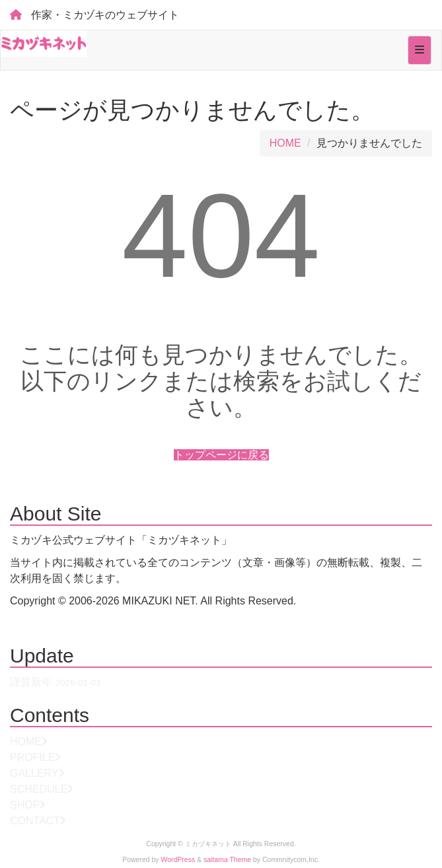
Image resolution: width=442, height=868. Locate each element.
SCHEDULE (39, 789)
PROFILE (32, 757)
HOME (285, 143)
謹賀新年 (31, 682)
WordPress (178, 860)
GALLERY (34, 773)
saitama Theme (227, 860)
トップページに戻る (221, 455)
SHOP (25, 805)
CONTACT (35, 821)
